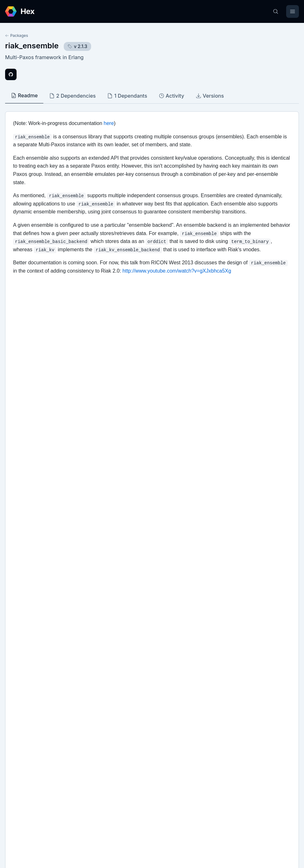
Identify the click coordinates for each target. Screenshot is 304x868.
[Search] (276, 11)
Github (19, 663)
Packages (17, 35)
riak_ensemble (32, 46)
